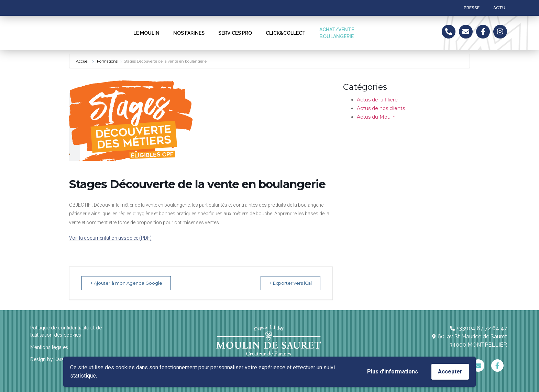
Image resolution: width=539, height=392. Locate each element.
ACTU (499, 8)
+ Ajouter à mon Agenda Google (129, 283)
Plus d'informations (393, 372)
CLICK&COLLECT (286, 33)
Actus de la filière (377, 100)
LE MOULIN (146, 33)
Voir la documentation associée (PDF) (110, 238)
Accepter (450, 372)
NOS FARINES (189, 33)
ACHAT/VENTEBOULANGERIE (337, 33)
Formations (107, 61)
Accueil (83, 61)
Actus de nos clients (381, 108)
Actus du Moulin (376, 117)
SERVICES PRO (235, 33)
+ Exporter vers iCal (287, 283)
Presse (472, 8)
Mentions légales (49, 347)
